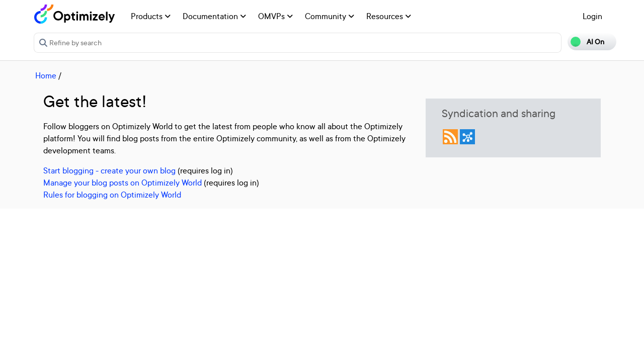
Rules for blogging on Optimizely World (112, 195)
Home (46, 75)
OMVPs (275, 16)
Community (330, 16)
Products (151, 16)
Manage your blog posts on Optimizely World (123, 183)
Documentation (214, 16)
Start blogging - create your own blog (109, 170)
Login (592, 16)
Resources (389, 16)
